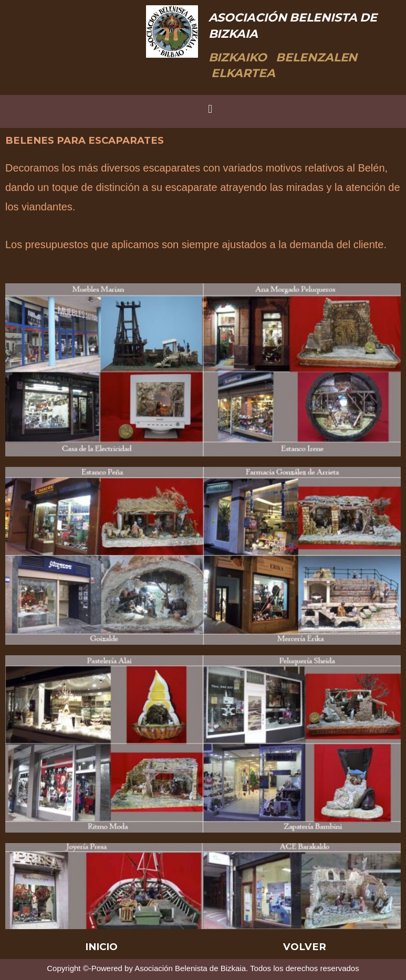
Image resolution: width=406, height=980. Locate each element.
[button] (210, 109)
